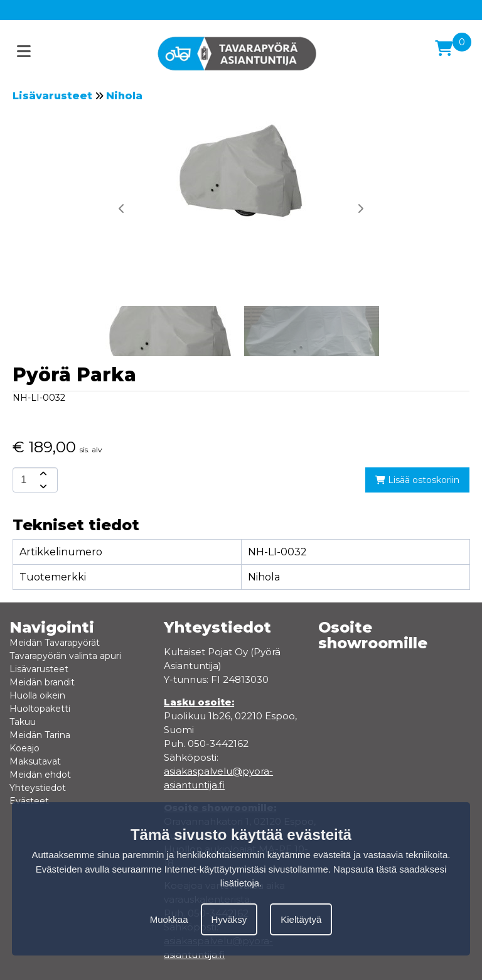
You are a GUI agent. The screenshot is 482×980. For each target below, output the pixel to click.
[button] (360, 209)
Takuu (23, 722)
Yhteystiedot (38, 788)
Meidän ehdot (40, 775)
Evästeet (29, 801)
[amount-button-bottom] (42, 486)
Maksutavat (35, 761)
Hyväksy (229, 919)
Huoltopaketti (40, 709)
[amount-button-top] (42, 474)
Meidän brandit (42, 682)
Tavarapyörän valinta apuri (65, 656)
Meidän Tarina (40, 735)
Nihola (124, 96)
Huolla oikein (37, 695)
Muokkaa (169, 919)
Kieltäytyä (301, 919)
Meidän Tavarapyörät (55, 643)
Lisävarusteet (52, 96)
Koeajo (24, 748)
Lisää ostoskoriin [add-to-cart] (417, 480)
